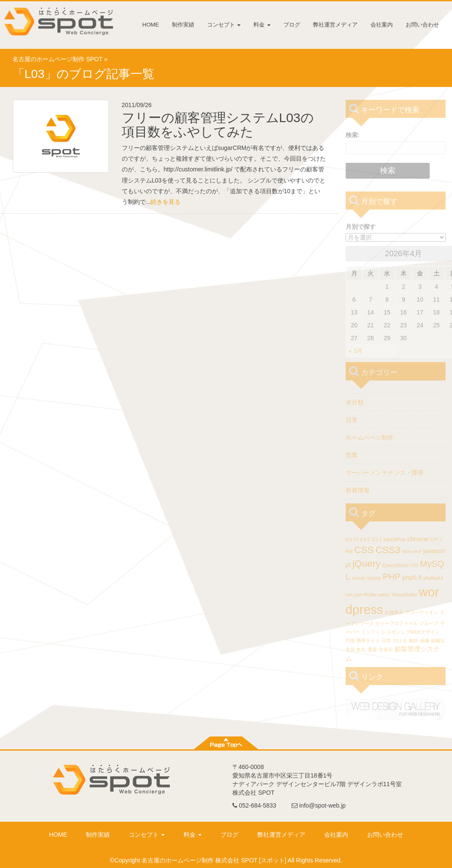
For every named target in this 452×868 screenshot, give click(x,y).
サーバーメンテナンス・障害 (385, 473)
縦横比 (438, 641)
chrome (418, 539)
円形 (350, 641)
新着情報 (358, 490)
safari (384, 595)
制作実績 (183, 25)
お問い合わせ (422, 25)
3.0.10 (352, 539)
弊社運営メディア (335, 25)
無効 (413, 641)
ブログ (292, 25)
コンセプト (224, 25)
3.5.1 (377, 539)
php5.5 (412, 577)
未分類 (355, 402)
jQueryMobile (396, 565)
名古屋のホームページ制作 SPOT (57, 59)
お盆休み (394, 612)
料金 (262, 25)
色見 (350, 650)
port (359, 595)
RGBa (370, 595)
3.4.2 (365, 539)
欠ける (400, 641)
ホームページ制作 (370, 437)
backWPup (395, 539)
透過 (372, 650)
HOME (151, 25)
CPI (434, 539)
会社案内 (382, 25)
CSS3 (388, 550)
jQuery (366, 564)
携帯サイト (368, 641)
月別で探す (361, 227)
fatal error (412, 551)
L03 (415, 565)
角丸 (361, 650)
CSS (364, 550)
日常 (352, 420)
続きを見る (166, 202)
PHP (392, 577)
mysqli (359, 578)
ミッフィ (371, 632)
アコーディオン (422, 612)
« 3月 (356, 351)
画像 (425, 641)
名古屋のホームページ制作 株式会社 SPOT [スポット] (214, 860)
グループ (429, 623)
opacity (374, 578)
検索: (353, 135)
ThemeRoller (404, 595)
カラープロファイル (396, 623)
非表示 (386, 650)
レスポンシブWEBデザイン (410, 632)
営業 (352, 455)
